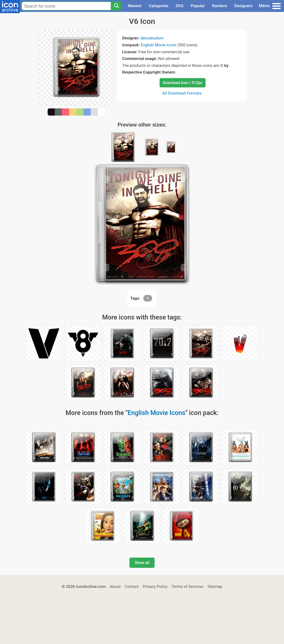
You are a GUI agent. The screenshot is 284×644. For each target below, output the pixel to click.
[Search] (116, 6)
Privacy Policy (155, 586)
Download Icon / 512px (183, 83)
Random (220, 6)
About (115, 586)
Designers (243, 6)
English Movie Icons (159, 45)
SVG (180, 6)
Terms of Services (187, 586)
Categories (159, 6)
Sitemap (215, 586)
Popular (198, 6)
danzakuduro (152, 38)
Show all (142, 563)
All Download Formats (182, 93)
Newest (135, 6)
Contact (132, 586)
